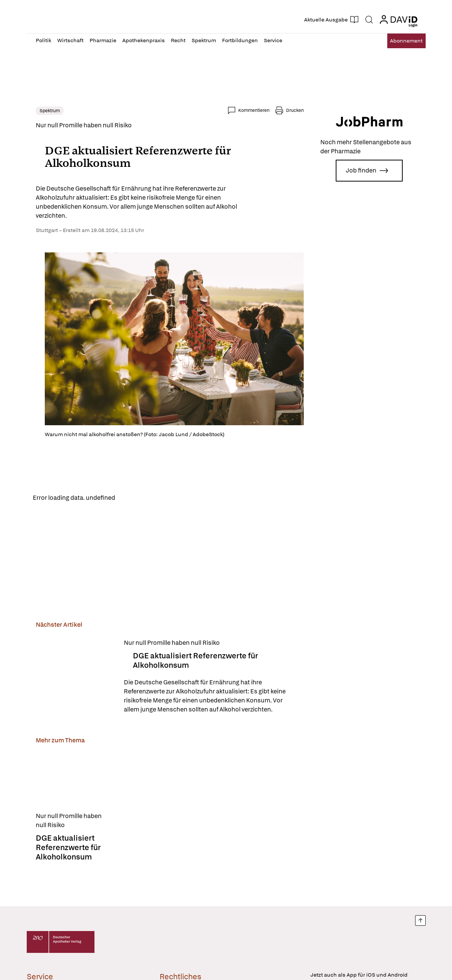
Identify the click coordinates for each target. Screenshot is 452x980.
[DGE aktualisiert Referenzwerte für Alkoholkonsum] (75, 678)
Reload (131, 498)
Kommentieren (254, 110)
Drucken (295, 110)
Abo (400, 41)
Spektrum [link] (50, 111)
